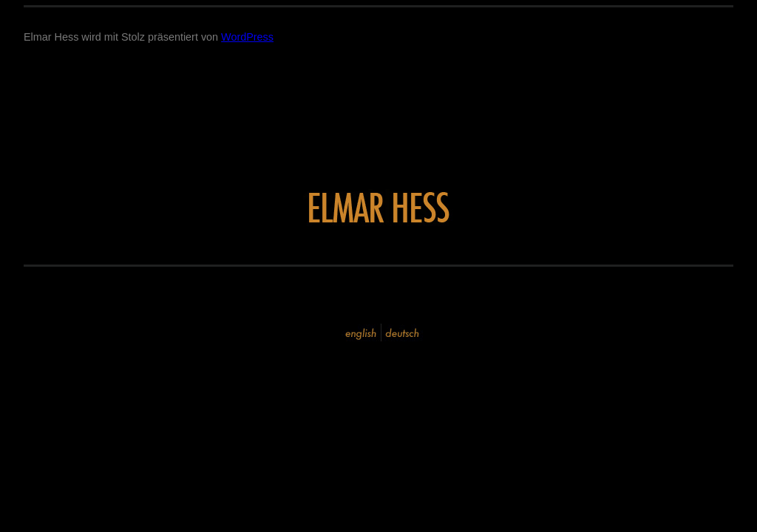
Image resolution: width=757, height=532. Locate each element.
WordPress (247, 37)
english (361, 332)
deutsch (402, 332)
